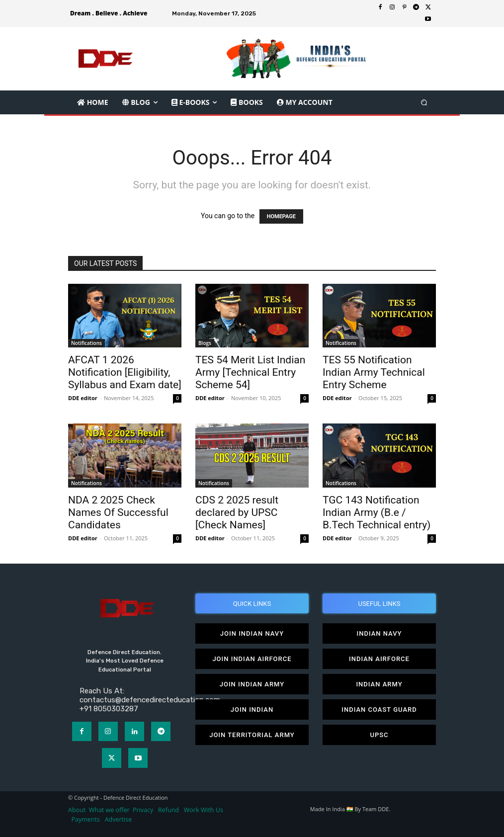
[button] (424, 102)
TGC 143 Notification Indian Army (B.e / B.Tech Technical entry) (377, 512)
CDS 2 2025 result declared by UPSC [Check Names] (237, 512)
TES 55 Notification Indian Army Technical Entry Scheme (374, 372)
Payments (86, 819)
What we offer (109, 810)
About (77, 810)
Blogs (205, 343)
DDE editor (83, 398)
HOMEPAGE (281, 216)
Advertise (119, 819)
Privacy (144, 810)
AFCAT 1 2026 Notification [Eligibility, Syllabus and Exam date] (125, 372)
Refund (168, 810)
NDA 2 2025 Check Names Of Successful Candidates (118, 512)
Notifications (86, 343)
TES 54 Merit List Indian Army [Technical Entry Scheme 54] (250, 372)
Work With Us (204, 810)
